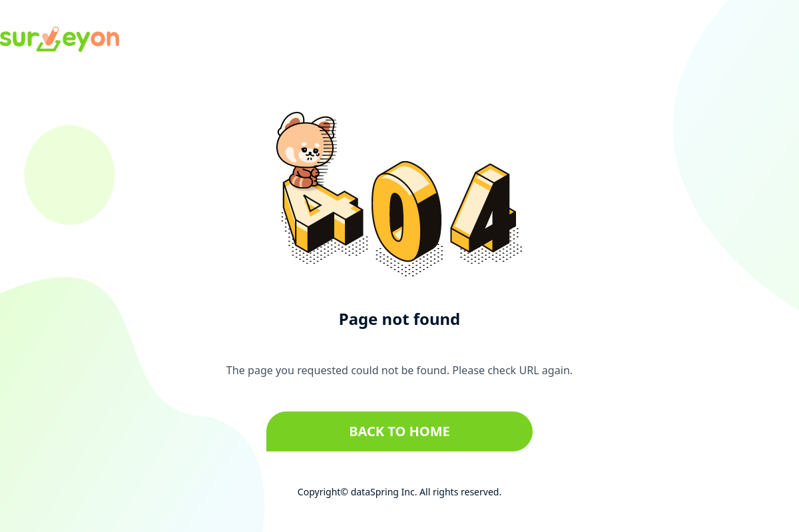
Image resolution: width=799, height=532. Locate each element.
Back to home (400, 431)
